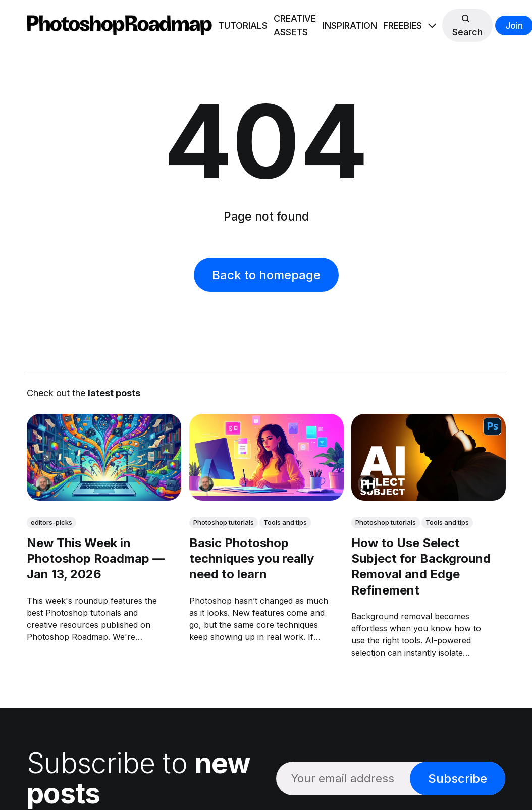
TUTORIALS (243, 25)
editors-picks (51, 522)
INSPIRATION (350, 25)
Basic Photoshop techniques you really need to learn (251, 558)
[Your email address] (343, 778)
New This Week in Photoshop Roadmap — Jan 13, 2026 (96, 558)
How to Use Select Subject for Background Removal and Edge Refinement (421, 566)
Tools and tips (285, 522)
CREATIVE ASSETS (295, 25)
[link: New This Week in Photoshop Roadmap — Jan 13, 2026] (104, 497)
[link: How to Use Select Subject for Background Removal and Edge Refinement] (429, 497)
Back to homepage (266, 275)
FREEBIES (403, 25)
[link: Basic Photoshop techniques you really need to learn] (266, 497)
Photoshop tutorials (223, 522)
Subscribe (458, 778)
